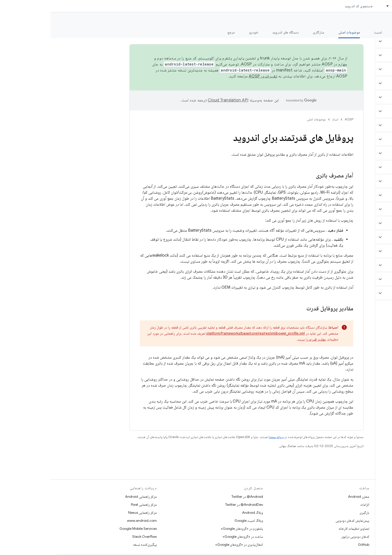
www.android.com (91, 521)
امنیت (327, 32)
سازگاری (268, 32)
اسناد (285, 119)
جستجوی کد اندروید (308, 6)
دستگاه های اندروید (235, 32)
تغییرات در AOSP (212, 76)
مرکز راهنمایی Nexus (92, 513)
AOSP (298, 119)
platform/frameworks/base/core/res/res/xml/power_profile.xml (205, 333)
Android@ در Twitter (197, 497)
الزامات (314, 505)
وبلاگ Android (202, 513)
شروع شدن (353, 32)
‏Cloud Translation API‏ (177, 100)
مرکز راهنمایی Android (90, 497)
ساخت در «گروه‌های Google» (192, 537)
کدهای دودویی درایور (305, 537)
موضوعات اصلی (266, 119)
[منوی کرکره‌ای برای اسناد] (335, 6)
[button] (362, 41)
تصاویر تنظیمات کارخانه (303, 529)
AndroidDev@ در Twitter (194, 505)
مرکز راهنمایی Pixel (93, 505)
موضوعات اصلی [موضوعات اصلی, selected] (299, 32)
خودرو (203, 32)
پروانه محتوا (225, 437)
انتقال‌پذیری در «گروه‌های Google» (189, 545)
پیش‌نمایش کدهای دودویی (302, 521)
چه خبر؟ (380, 32)
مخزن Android (308, 497)
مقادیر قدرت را (265, 339)
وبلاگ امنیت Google (198, 521)
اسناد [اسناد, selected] (345, 6)
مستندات (379, 20)
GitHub (313, 545)
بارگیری (314, 513)
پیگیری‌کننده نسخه (94, 545)
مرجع (181, 32)
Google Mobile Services (88, 529)
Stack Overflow (94, 537)
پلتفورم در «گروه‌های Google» (191, 529)
